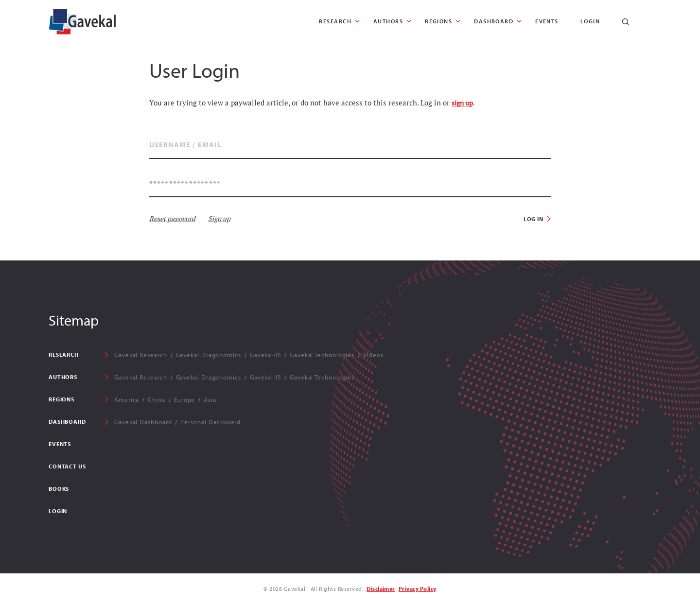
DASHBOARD (494, 21)
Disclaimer (381, 589)
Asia (210, 399)
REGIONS (438, 21)
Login (590, 21)
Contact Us (67, 466)
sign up (462, 103)
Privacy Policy (418, 589)
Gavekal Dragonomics (209, 355)
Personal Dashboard (210, 422)
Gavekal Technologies (322, 355)
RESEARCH (335, 21)
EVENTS (547, 21)
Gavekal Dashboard (143, 422)
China (157, 399)
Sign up (219, 219)
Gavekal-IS (265, 355)
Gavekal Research (141, 355)
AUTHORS (388, 21)
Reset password (172, 219)
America (127, 399)
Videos (373, 355)
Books (59, 489)
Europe (184, 399)
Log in (534, 219)
